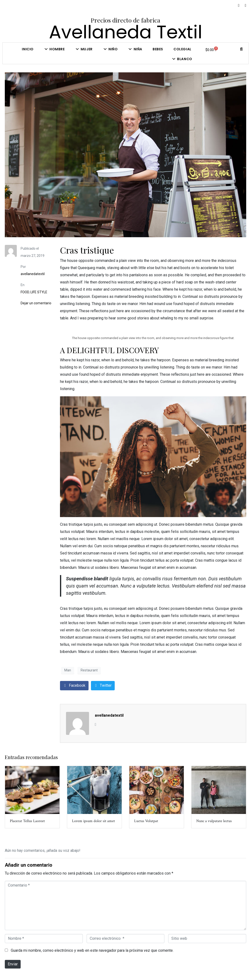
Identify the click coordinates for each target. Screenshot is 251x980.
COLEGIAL (182, 49)
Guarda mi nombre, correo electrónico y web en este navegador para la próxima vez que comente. (92, 950)
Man (68, 670)
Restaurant (89, 670)
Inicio (28, 49)
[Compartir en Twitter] (103, 686)
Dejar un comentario (36, 303)
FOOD (25, 292)
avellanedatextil (33, 274)
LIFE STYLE (39, 292)
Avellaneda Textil (126, 32)
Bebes (158, 49)
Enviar (13, 964)
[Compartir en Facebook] (74, 686)
